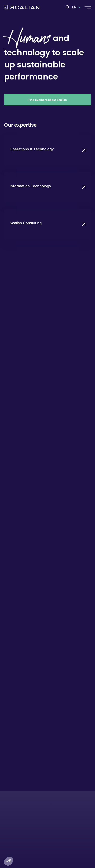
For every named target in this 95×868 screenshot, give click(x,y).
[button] (8, 861)
